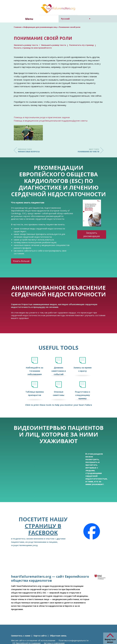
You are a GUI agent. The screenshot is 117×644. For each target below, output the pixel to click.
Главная (18, 27)
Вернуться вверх (110, 641)
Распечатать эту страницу (82, 45)
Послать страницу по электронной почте (33, 48)
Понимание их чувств (88, 150)
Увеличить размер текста (26, 45)
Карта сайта (40, 636)
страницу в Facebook (43, 529)
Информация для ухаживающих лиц (40, 27)
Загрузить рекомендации (92, 234)
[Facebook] (92, 531)
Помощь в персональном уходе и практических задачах (42, 117)
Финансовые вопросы (29, 150)
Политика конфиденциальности (74, 640)
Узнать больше (21, 261)
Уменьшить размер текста (54, 45)
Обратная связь (58, 636)
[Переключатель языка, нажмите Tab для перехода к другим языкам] (76, 19)
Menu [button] (29, 19)
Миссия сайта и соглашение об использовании (33, 640)
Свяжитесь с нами (21, 636)
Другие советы (80, 121)
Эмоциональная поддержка (59, 121)
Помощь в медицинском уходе (29, 121)
